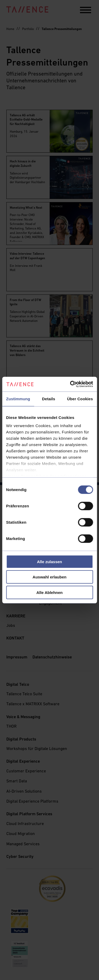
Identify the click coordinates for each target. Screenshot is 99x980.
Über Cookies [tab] (80, 399)
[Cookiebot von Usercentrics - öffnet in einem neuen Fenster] (70, 384)
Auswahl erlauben (49, 577)
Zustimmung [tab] (18, 399)
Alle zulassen (49, 561)
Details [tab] (49, 399)
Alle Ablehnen (49, 592)
